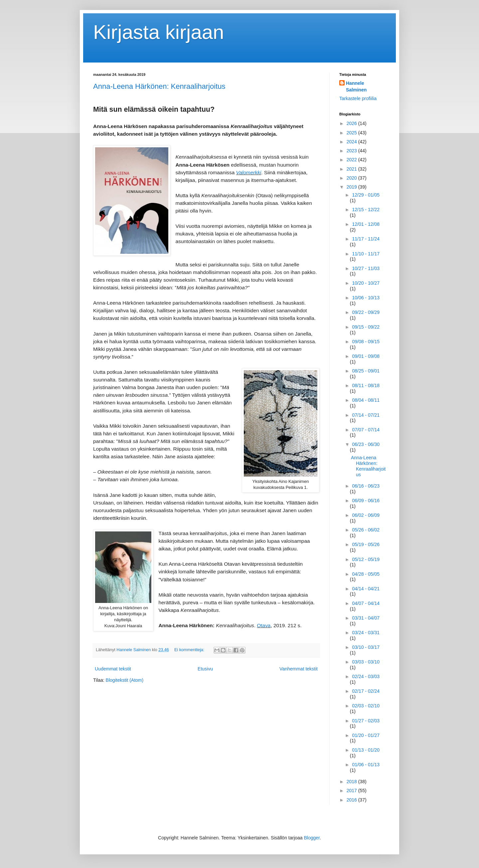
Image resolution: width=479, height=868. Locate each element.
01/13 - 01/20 (366, 750)
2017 (352, 791)
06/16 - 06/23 (366, 486)
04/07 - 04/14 (366, 603)
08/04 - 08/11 (366, 400)
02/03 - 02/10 (366, 706)
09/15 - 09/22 (366, 327)
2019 (352, 187)
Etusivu (205, 669)
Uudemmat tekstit (113, 669)
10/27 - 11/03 (366, 268)
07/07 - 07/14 (366, 430)
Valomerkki (249, 172)
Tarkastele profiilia (358, 98)
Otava (264, 625)
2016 (352, 800)
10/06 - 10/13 (366, 298)
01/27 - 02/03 (366, 721)
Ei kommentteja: (190, 650)
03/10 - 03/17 (366, 647)
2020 (352, 178)
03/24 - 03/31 (366, 633)
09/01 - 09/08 (366, 356)
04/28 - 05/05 (366, 574)
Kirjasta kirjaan (159, 32)
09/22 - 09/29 (366, 312)
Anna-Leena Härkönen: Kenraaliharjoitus (159, 86)
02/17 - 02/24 (366, 691)
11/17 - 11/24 (366, 239)
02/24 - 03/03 (366, 676)
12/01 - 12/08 (366, 224)
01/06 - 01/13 (366, 765)
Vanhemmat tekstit (299, 669)
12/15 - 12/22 (366, 210)
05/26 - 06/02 (366, 530)
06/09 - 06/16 (366, 501)
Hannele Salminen (356, 86)
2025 (352, 133)
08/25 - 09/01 (366, 371)
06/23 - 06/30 (366, 444)
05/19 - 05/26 (366, 544)
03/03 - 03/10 (366, 662)
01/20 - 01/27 (366, 735)
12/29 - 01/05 (366, 195)
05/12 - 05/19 (366, 559)
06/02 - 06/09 (366, 515)
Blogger (312, 838)
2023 (352, 151)
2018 (352, 782)
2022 (352, 160)
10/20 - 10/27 (366, 283)
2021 (352, 169)
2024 (352, 142)
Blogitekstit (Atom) (125, 680)
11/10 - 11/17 (366, 254)
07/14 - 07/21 (366, 415)
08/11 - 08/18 (366, 385)
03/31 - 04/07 (366, 618)
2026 (352, 123)
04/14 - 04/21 (366, 589)
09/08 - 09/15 (366, 342)
